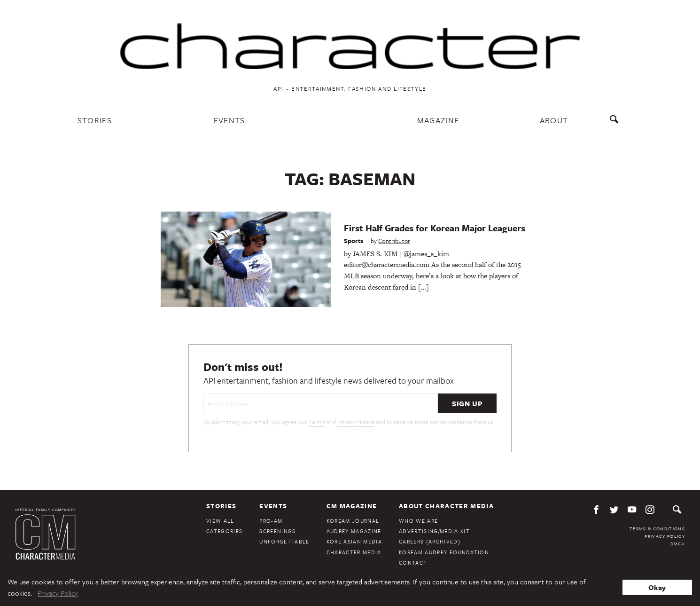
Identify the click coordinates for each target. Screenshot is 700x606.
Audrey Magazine (354, 531)
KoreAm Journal (353, 521)
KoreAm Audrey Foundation (444, 552)
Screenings (277, 531)
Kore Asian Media (354, 541)
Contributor (394, 241)
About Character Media (446, 506)
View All (220, 521)
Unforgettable (284, 541)
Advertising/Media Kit (434, 531)
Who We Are (418, 521)
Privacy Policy (665, 536)
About (554, 120)
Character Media (354, 552)
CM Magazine (352, 506)
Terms (317, 422)
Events (229, 120)
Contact (413, 563)
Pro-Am (271, 521)
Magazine (438, 120)
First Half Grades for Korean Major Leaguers (435, 228)
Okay (657, 587)
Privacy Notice (356, 422)
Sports (354, 241)
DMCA (678, 543)
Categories (224, 531)
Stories (95, 120)
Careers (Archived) (430, 541)
